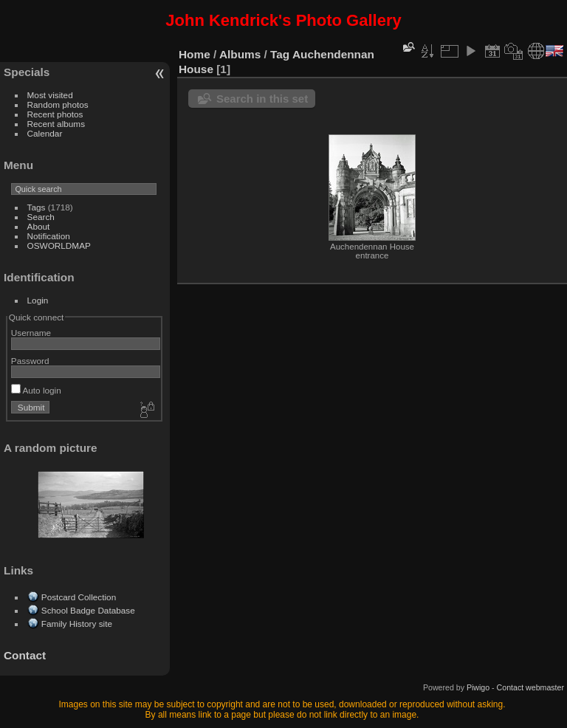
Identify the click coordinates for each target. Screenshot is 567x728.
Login (38, 300)
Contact (25, 655)
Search (41, 217)
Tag (280, 54)
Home (195, 54)
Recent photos (55, 114)
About (39, 226)
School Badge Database (88, 610)
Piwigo (478, 687)
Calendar (45, 133)
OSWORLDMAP (59, 245)
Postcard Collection (79, 597)
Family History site (77, 624)
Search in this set (262, 99)
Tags (37, 207)
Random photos (58, 104)
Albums (240, 54)
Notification (49, 236)
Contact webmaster (530, 687)
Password (30, 361)
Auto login (36, 390)
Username (31, 333)
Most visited (50, 95)
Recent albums (56, 124)
